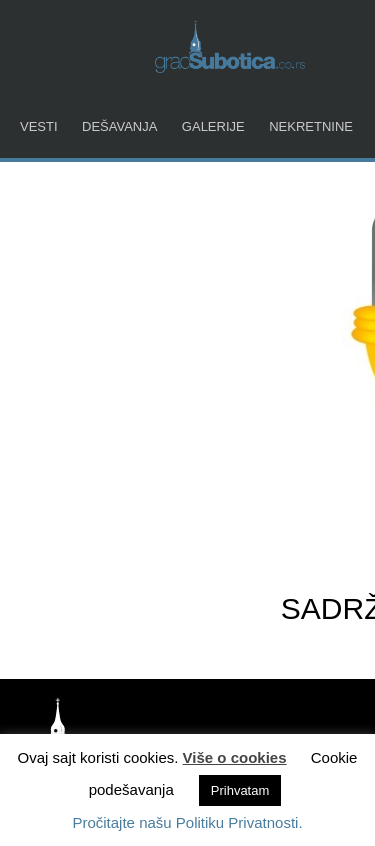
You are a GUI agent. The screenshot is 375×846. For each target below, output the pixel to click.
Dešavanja (119, 126)
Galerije (213, 126)
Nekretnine (311, 126)
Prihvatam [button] (240, 790)
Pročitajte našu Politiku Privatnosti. (187, 822)
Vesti (39, 126)
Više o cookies (235, 757)
